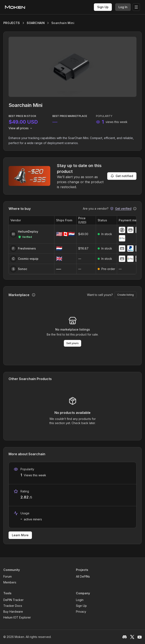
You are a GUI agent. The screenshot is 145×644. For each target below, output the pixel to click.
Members (10, 582)
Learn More (20, 535)
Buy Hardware (13, 612)
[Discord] (125, 637)
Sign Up (103, 7)
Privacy (81, 612)
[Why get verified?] (135, 209)
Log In (123, 7)
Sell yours (72, 343)
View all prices (21, 128)
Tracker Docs (13, 606)
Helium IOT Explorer (17, 617)
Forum (8, 576)
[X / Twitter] (132, 637)
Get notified (122, 176)
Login (80, 600)
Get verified (123, 209)
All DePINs (83, 576)
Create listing (125, 295)
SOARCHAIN (36, 23)
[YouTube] (140, 637)
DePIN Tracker (13, 600)
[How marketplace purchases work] (34, 295)
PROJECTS (12, 23)
